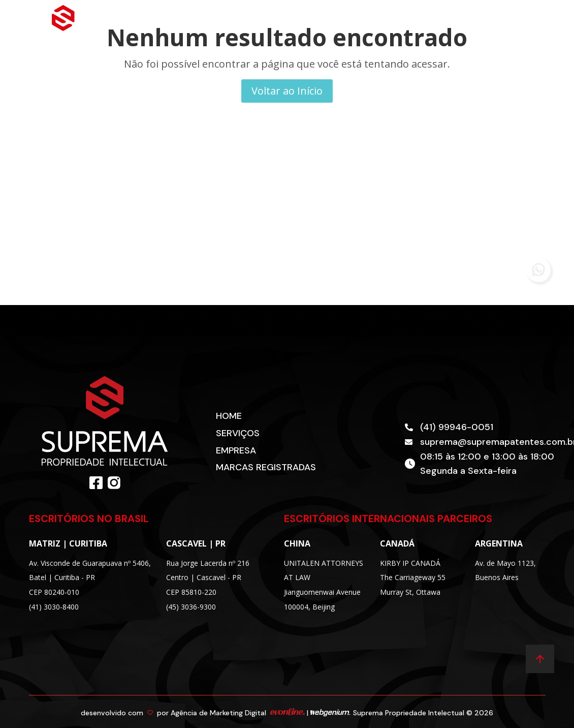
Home (229, 416)
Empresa (236, 450)
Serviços (238, 433)
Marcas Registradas (266, 467)
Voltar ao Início (287, 91)
